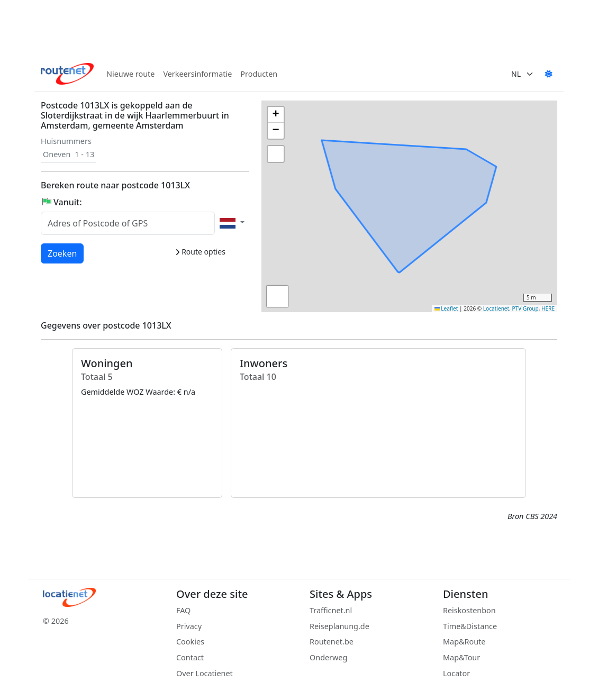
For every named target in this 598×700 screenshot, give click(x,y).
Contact (190, 657)
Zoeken (63, 253)
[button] (314, 143)
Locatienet (496, 308)
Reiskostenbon (469, 610)
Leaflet (446, 308)
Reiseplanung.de (339, 626)
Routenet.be (332, 642)
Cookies (190, 642)
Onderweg (328, 657)
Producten (259, 74)
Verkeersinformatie (197, 74)
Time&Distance (470, 626)
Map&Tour (461, 657)
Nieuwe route (130, 74)
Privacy (189, 626)
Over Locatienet (205, 673)
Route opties (200, 252)
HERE (548, 308)
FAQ (183, 610)
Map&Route (464, 642)
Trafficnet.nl (331, 610)
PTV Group (525, 308)
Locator (456, 673)
